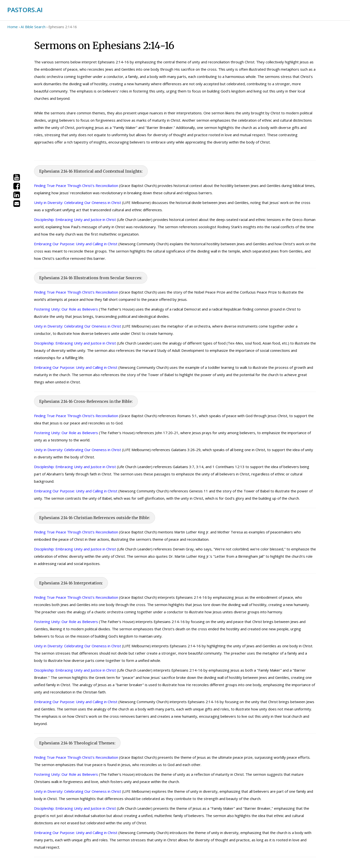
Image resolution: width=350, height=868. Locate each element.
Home (13, 27)
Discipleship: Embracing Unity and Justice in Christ (75, 219)
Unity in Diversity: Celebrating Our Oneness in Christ (78, 202)
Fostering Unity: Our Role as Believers (66, 309)
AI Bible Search (33, 27)
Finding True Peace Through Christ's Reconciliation (76, 185)
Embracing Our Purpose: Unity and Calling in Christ (76, 244)
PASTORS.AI (25, 10)
